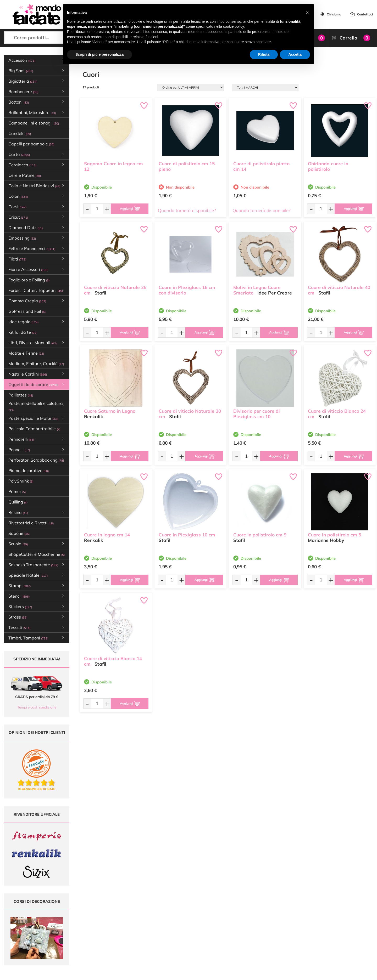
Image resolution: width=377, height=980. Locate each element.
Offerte (166, 916)
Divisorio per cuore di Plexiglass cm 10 (257, 414)
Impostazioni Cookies (239, 936)
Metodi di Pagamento (239, 916)
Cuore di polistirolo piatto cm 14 (261, 166)
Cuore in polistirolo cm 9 (260, 535)
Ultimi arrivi (169, 910)
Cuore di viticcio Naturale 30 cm (190, 414)
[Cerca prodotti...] (47, 38)
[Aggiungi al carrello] (130, 209)
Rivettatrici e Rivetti (31, 523)
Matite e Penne (26, 353)
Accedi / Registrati (174, 931)
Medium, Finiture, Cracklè (36, 364)
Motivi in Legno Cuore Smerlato (257, 290)
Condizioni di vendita (239, 925)
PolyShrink (21, 481)
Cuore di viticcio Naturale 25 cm (115, 290)
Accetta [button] (295, 54)
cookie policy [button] (233, 26)
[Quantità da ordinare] (97, 209)
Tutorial (166, 920)
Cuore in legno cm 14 (107, 535)
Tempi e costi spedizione (37, 707)
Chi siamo (334, 14)
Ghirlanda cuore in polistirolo (328, 166)
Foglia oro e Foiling (29, 280)
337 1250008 (116, 944)
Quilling (18, 502)
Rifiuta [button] (264, 54)
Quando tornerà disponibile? (187, 210)
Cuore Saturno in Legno (110, 411)
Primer (17, 491)
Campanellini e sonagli (34, 123)
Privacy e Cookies (237, 931)
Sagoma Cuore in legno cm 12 (113, 166)
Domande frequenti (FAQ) (243, 910)
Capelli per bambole (31, 144)
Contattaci (365, 14)
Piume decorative (29, 471)
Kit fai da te (23, 332)
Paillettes (21, 395)
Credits (260, 973)
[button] (307, 13)
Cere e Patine (25, 175)
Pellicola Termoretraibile (34, 429)
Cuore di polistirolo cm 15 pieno (187, 166)
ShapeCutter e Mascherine (37, 554)
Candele (20, 133)
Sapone (19, 533)
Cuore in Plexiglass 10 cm (187, 535)
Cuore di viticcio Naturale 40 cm (339, 290)
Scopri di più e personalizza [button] (99, 54)
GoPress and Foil (27, 311)
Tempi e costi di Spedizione (243, 920)
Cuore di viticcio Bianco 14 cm (113, 661)
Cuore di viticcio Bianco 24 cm (337, 414)
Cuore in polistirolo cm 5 (334, 535)
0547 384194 (116, 928)
